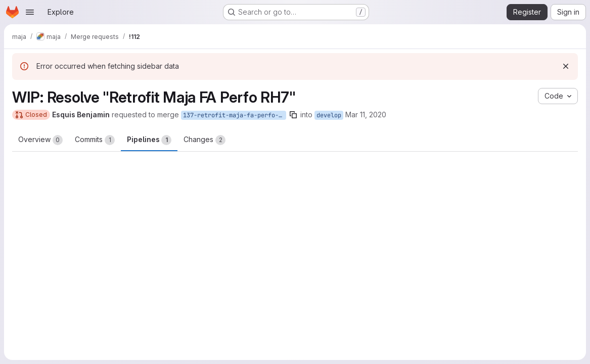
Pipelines (149, 140)
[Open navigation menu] (30, 12)
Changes (205, 140)
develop (329, 115)
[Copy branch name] (293, 115)
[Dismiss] (566, 66)
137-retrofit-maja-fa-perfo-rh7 (235, 115)
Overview (40, 140)
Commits (95, 140)
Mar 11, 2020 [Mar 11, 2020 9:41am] (366, 115)
